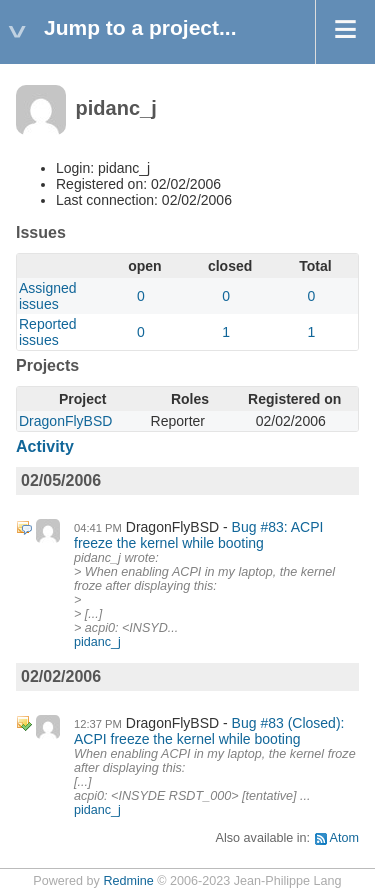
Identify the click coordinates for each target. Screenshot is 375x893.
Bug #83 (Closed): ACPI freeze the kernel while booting (209, 731)
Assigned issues (48, 296)
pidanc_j (97, 642)
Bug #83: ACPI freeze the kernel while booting (198, 535)
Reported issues (48, 332)
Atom (344, 838)
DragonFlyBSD (65, 421)
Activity (45, 446)
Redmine (128, 881)
